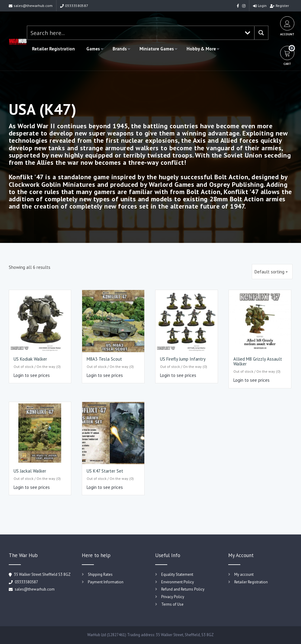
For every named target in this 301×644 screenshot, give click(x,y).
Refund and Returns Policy (183, 589)
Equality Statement (177, 574)
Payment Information (106, 582)
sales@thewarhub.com (31, 6)
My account (244, 574)
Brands (120, 49)
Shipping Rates (100, 574)
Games (93, 49)
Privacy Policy (173, 597)
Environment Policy (178, 582)
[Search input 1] (134, 33)
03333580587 (74, 6)
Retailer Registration (53, 49)
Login (260, 6)
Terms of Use (172, 604)
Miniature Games (157, 49)
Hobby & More (201, 49)
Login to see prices (32, 375)
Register (279, 6)
